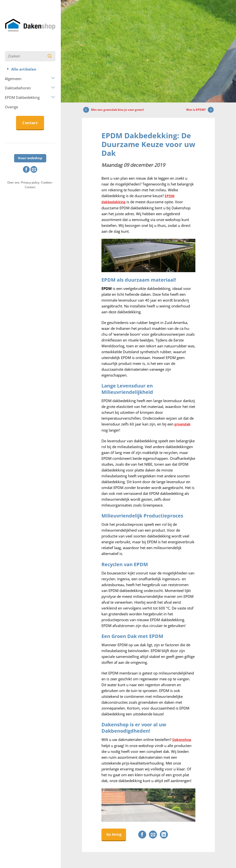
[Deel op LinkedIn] (169, 834)
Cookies (46, 182)
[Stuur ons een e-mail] (34, 169)
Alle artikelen (24, 69)
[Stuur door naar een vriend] (158, 834)
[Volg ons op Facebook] (26, 169)
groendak (183, 424)
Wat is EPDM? (200, 110)
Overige (11, 107)
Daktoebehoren (18, 88)
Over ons (13, 182)
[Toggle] (52, 78)
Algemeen (13, 79)
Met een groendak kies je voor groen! (113, 110)
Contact (30, 187)
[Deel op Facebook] (147, 834)
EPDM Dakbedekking (22, 97)
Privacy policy (30, 182)
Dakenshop (182, 739)
